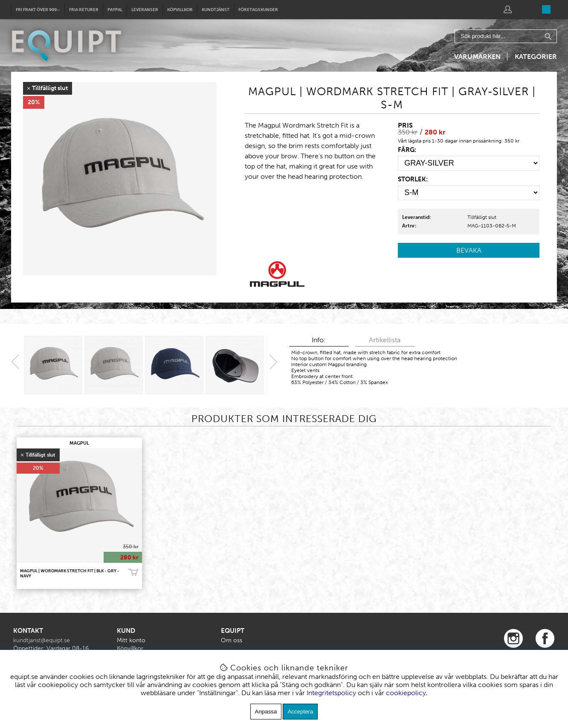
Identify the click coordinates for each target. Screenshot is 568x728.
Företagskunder (258, 10)
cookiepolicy (406, 693)
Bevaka (469, 250)
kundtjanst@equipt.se (42, 640)
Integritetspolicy (331, 693)
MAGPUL (79, 443)
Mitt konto (131, 640)
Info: (319, 340)
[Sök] (506, 36)
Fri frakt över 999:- (38, 10)
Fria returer (84, 10)
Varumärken (477, 57)
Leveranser (145, 10)
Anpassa (266, 712)
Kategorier (536, 57)
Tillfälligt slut (482, 217)
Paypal (115, 10)
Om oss (232, 640)
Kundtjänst (216, 10)
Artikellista (385, 340)
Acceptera (300, 712)
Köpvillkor (180, 10)
